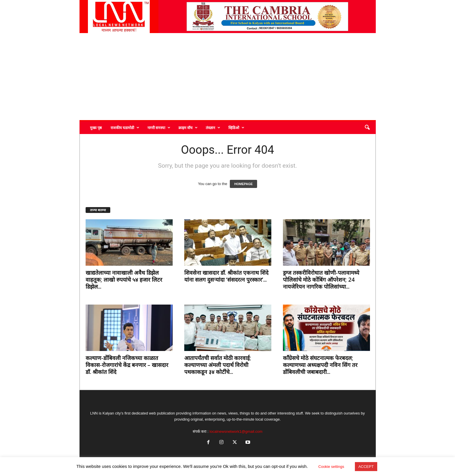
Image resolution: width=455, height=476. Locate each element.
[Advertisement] (228, 77)
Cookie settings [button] (331, 467)
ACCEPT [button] (366, 467)
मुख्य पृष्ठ (96, 128)
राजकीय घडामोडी (125, 128)
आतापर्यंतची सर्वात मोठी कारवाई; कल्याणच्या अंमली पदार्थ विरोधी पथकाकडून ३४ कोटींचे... (218, 365)
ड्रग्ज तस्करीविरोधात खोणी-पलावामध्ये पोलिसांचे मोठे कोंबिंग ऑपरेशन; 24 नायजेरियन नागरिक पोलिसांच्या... (321, 280)
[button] (367, 128)
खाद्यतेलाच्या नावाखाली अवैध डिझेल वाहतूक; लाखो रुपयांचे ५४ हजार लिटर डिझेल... (124, 280)
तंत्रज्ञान (213, 128)
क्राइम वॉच (188, 128)
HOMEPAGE (243, 184)
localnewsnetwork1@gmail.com (236, 431)
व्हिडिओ (236, 128)
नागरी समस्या (159, 128)
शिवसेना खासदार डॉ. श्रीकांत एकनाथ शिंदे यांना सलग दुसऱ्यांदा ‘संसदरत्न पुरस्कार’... (226, 276)
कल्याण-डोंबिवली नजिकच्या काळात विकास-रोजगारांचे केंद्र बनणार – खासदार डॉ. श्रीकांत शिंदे (127, 365)
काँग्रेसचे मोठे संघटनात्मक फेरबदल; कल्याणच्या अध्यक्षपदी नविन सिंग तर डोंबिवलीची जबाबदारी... (320, 365)
